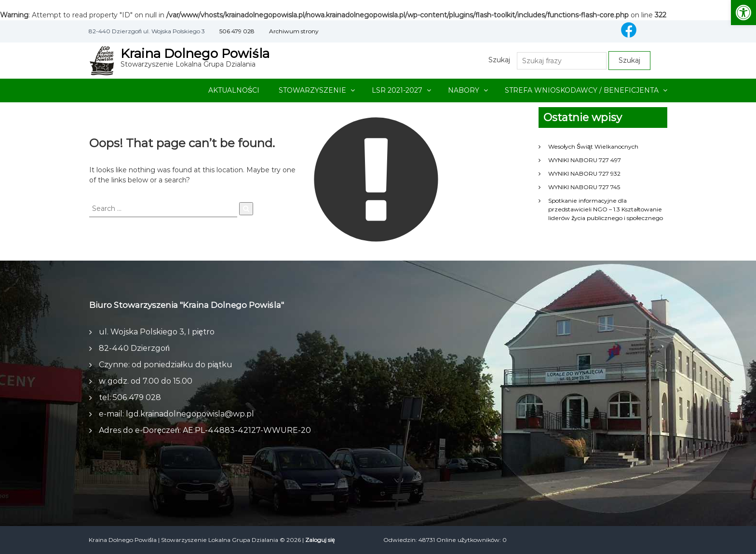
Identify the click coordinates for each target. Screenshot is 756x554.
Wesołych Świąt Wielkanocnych (593, 146)
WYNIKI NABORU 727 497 (585, 160)
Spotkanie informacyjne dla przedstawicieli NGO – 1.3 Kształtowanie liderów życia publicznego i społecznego (606, 209)
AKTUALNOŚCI (234, 90)
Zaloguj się (320, 540)
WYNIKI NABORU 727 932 (584, 173)
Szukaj (499, 60)
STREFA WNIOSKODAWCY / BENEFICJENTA (582, 90)
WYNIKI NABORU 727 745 (584, 187)
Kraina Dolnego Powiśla (195, 54)
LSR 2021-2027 (397, 90)
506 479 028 (237, 31)
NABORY (464, 90)
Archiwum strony (294, 31)
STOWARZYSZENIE (312, 90)
